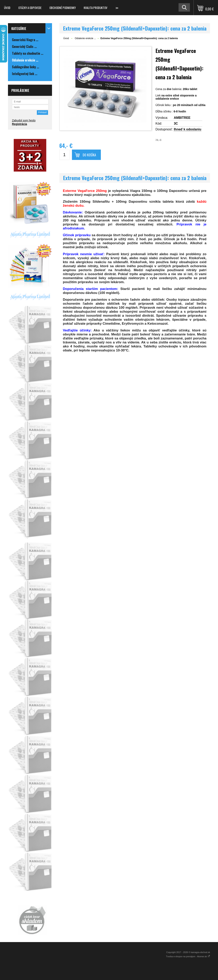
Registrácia (19, 124)
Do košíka (89, 155)
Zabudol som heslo (24, 120)
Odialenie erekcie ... (85, 38)
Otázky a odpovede (30, 8)
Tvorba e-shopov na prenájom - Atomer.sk (188, 956)
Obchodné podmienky (63, 8)
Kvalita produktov (96, 8)
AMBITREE (182, 118)
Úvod (7, 8)
